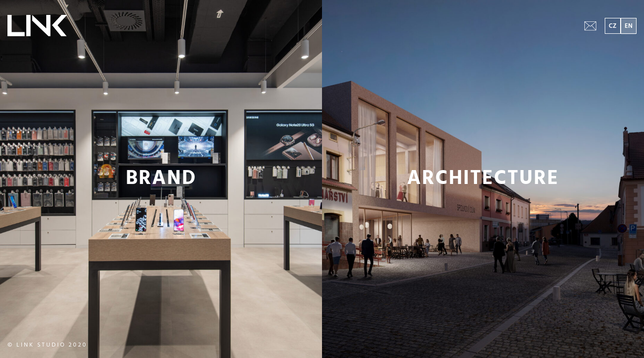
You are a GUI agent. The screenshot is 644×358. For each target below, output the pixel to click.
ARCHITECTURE (483, 179)
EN (629, 26)
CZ (613, 26)
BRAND (161, 179)
